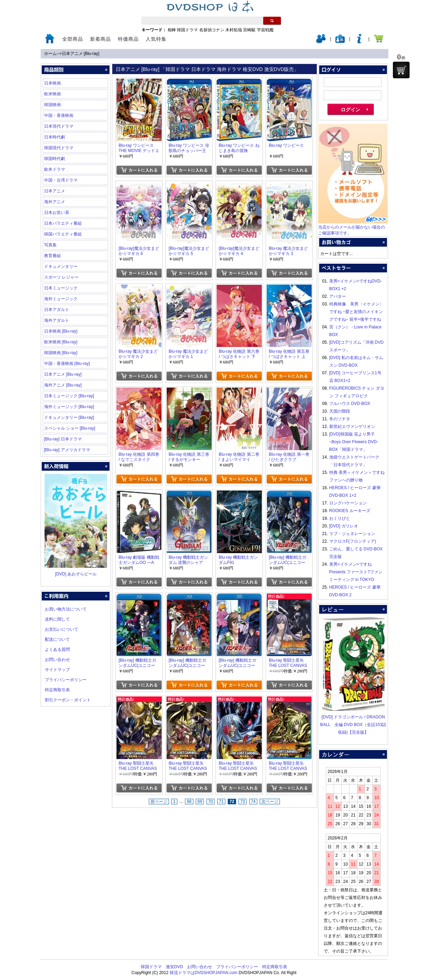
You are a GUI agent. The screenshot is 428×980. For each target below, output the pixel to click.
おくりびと (340, 518)
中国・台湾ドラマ (61, 180)
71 (221, 802)
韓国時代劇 (55, 159)
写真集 (50, 245)
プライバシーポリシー (66, 680)
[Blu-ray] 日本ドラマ (63, 439)
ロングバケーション (348, 503)
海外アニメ (55, 202)
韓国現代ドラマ (59, 148)
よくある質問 (57, 650)
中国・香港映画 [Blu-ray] (67, 364)
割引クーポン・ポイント (68, 700)
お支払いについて (62, 629)
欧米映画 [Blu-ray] (61, 342)
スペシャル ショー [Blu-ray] (70, 428)
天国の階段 (340, 411)
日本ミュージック (61, 288)
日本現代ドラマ (59, 126)
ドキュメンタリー (61, 266)
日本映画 (53, 83)
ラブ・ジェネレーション (352, 534)
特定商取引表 (57, 690)
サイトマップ (57, 670)
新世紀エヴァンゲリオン (352, 427)
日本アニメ (55, 191)
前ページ (159, 802)
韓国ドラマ (187, 30)
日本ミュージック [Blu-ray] (69, 396)
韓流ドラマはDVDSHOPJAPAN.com (204, 973)
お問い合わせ (57, 660)
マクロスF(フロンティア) (353, 541)
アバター (338, 296)
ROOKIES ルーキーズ (350, 511)
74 (253, 802)
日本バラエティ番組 (63, 223)
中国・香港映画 (59, 115)
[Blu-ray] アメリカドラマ (67, 450)
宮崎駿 (249, 30)
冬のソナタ (340, 419)
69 (200, 802)
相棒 (172, 30)
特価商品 (128, 39)
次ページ (270, 802)
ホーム (50, 54)
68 (189, 802)
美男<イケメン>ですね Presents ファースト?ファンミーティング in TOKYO (356, 572)
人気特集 (156, 39)
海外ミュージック (61, 299)
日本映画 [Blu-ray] (61, 331)
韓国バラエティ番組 (63, 234)
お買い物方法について (66, 609)
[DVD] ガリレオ (344, 526)
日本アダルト (57, 310)
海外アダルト (57, 320)
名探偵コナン (212, 30)
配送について (57, 639)
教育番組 (53, 256)
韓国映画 (53, 105)
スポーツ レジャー (61, 277)
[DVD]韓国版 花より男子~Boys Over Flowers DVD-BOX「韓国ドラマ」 (354, 442)
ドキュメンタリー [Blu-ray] (69, 417)
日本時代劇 (55, 137)
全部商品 (73, 39)
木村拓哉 (234, 30)
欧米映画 (53, 94)
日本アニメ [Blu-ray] (81, 54)
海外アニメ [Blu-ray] (63, 385)
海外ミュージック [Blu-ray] (69, 407)
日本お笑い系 (57, 213)
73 (243, 802)
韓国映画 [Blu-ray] (61, 353)
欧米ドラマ (55, 169)
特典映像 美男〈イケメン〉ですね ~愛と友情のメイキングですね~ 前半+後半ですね (356, 312)
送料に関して (57, 619)
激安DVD (174, 967)
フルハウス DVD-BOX (350, 404)
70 (211, 802)
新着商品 (100, 39)
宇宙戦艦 (265, 30)
